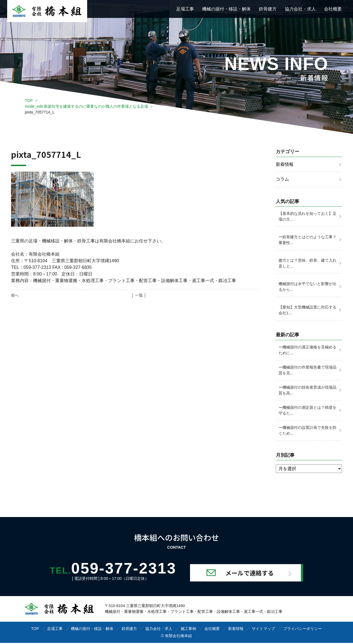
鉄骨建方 (268, 9)
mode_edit (86, 106)
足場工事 (185, 9)
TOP (29, 101)
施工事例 (188, 630)
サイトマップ (263, 630)
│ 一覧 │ (139, 295)
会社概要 (333, 9)
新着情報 (285, 164)
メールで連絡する (257, 574)
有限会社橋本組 (178, 637)
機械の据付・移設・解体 (226, 9)
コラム (282, 179)
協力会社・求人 (300, 9)
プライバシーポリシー (303, 630)
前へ (15, 295)
